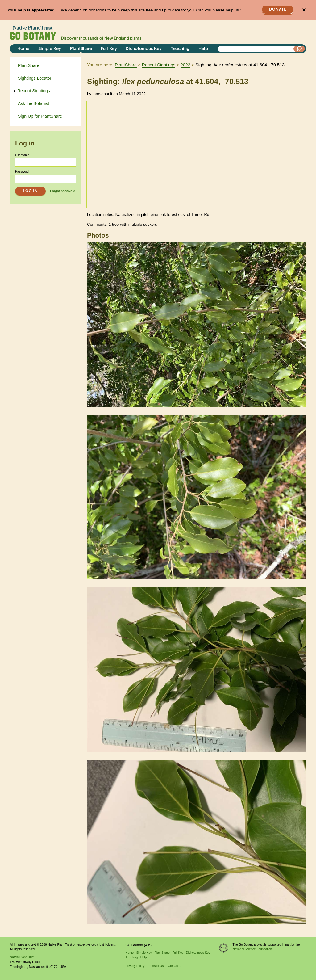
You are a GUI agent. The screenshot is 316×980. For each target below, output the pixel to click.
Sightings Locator (35, 78)
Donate (278, 9)
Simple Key (50, 49)
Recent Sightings (159, 65)
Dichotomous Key (144, 49)
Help (203, 49)
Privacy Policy (135, 966)
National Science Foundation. (253, 949)
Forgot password (63, 191)
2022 (185, 65)
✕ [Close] (304, 10)
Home (23, 49)
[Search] (299, 49)
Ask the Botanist (33, 103)
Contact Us (175, 966)
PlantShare (81, 49)
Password (22, 172)
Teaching (180, 49)
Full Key (109, 49)
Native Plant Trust (22, 957)
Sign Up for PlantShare (40, 116)
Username (22, 155)
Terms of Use (156, 966)
